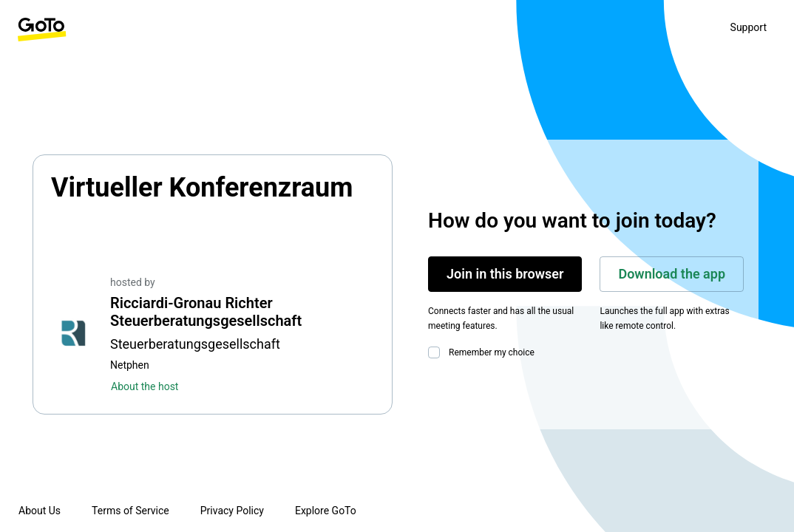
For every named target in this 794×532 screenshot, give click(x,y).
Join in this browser (505, 274)
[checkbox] (437, 352)
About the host (145, 386)
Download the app (672, 274)
